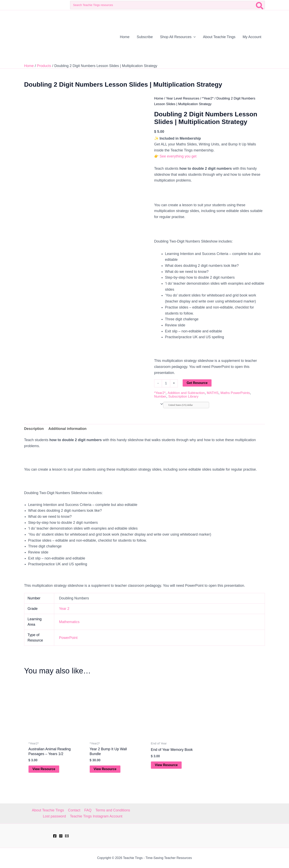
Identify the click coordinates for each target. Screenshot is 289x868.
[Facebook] (55, 836)
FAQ (88, 810)
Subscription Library (183, 396)
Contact (74, 810)
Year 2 (64, 609)
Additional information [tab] (68, 429)
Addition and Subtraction (186, 393)
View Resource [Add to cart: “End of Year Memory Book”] (166, 765)
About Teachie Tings (48, 810)
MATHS (213, 393)
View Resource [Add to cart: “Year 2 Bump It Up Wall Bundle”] (105, 769)
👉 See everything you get (175, 156)
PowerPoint (68, 638)
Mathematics (69, 622)
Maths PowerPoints (235, 393)
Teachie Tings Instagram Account (96, 816)
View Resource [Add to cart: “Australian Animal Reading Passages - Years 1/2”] (44, 769)
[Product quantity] (166, 383)
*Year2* (208, 98)
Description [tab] (34, 429)
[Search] (260, 5)
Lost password (54, 816)
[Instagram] (61, 836)
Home (159, 98)
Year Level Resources (183, 98)
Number (160, 396)
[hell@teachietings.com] (67, 836)
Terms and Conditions (112, 810)
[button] (194, 37)
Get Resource (197, 383)
